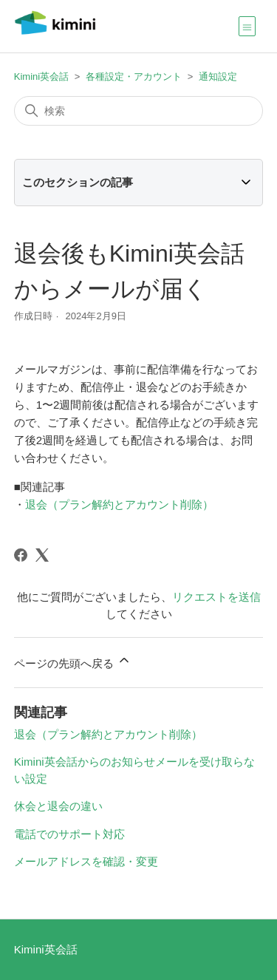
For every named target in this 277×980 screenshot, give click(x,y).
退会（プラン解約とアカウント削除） (119, 504)
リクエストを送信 (216, 597)
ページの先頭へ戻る (73, 661)
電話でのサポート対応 (69, 834)
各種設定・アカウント (134, 76)
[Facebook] (21, 555)
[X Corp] (42, 555)
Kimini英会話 (41, 76)
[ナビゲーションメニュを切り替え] (247, 26)
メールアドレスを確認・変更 (86, 861)
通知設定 (218, 76)
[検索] (139, 111)
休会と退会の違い (58, 806)
